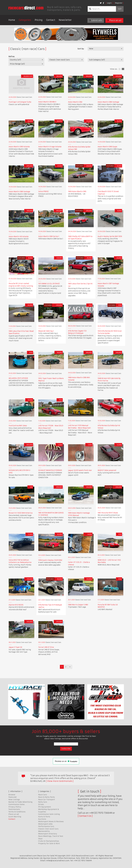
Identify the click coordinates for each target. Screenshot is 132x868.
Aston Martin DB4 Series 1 (49, 236)
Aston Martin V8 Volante (19, 237)
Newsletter (65, 20)
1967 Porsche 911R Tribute (108, 513)
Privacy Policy (15, 807)
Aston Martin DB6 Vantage (108, 102)
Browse (12, 795)
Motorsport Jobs (45, 824)
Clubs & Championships (49, 841)
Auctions (42, 819)
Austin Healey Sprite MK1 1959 (110, 236)
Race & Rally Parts (46, 797)
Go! (120, 9)
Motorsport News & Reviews (51, 821)
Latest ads (96, 20)
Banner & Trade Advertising (20, 802)
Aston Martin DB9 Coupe (107, 147)
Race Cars (43, 795)
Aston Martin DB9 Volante (19, 147)
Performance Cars (46, 826)
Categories (25, 20)
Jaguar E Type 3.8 (15, 647)
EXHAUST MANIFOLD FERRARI (50, 470)
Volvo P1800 (43, 191)
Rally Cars (43, 802)
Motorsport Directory (48, 834)
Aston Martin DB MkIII (47, 102)
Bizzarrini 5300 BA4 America (21, 513)
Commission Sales (17, 804)
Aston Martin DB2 (75, 102)
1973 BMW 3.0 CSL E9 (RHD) (49, 284)
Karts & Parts (44, 817)
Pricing (39, 20)
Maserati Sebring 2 (46, 331)
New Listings (14, 800)
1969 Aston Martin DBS (77, 191)
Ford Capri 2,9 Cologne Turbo (20, 102)
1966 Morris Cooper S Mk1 (78, 605)
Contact (51, 20)
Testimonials (14, 809)
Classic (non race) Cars (48, 829)
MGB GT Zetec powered (107, 470)
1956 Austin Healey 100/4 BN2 (50, 560)
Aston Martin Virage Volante (50, 147)
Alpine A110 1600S (16, 605)
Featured (12, 797)
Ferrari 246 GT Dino (46, 647)
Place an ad (114, 20)
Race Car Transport (47, 800)
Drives (41, 804)
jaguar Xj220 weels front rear (80, 470)
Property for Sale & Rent (49, 843)
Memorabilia (44, 831)
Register (119, 3)
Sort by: (81, 49)
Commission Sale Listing (49, 814)
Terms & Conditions (17, 812)
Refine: (12, 57)
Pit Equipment (45, 807)
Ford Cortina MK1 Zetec (18, 426)
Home (12, 20)
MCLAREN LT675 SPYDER (18, 378)
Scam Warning (15, 817)
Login (109, 3)
